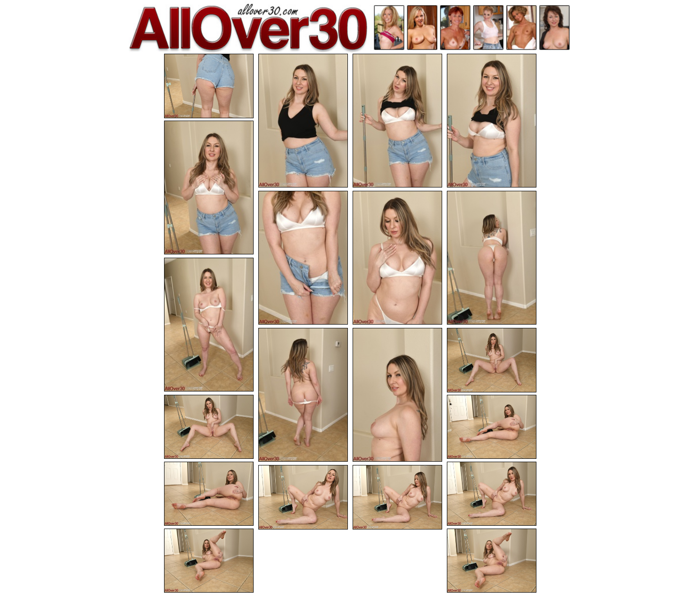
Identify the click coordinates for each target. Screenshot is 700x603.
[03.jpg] (397, 121)
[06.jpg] (303, 258)
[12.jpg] (492, 360)
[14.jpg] (492, 427)
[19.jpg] (209, 561)
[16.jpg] (492, 494)
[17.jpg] (303, 497)
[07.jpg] (397, 258)
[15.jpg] (209, 494)
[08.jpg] (492, 258)
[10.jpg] (303, 395)
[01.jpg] (209, 86)
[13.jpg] (209, 427)
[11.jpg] (397, 395)
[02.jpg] (303, 121)
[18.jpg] (397, 497)
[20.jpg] (492, 561)
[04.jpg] (492, 121)
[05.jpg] (209, 187)
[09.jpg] (209, 325)
